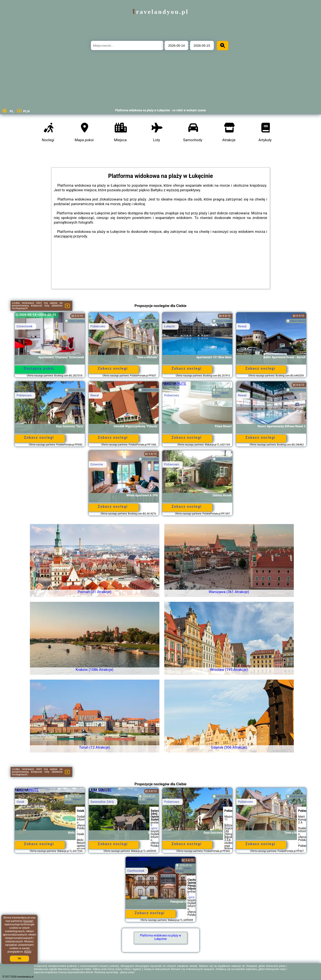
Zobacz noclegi (113, 368)
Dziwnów (97, 464)
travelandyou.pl (160, 12)
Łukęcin (169, 326)
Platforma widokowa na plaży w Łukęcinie (160, 937)
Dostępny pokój (39, 368)
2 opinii (191, 896)
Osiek (20, 802)
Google (28, 921)
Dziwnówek (25, 326)
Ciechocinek (136, 871)
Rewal (242, 326)
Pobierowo (98, 326)
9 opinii (154, 827)
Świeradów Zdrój (102, 802)
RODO (28, 952)
